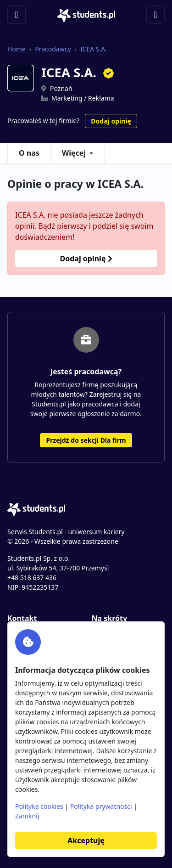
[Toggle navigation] (17, 15)
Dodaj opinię (111, 121)
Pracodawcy (53, 49)
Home (17, 49)
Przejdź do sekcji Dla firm (86, 440)
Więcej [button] (74, 153)
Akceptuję (86, 840)
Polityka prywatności (101, 806)
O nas (29, 153)
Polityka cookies (39, 806)
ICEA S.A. (94, 49)
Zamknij (27, 816)
